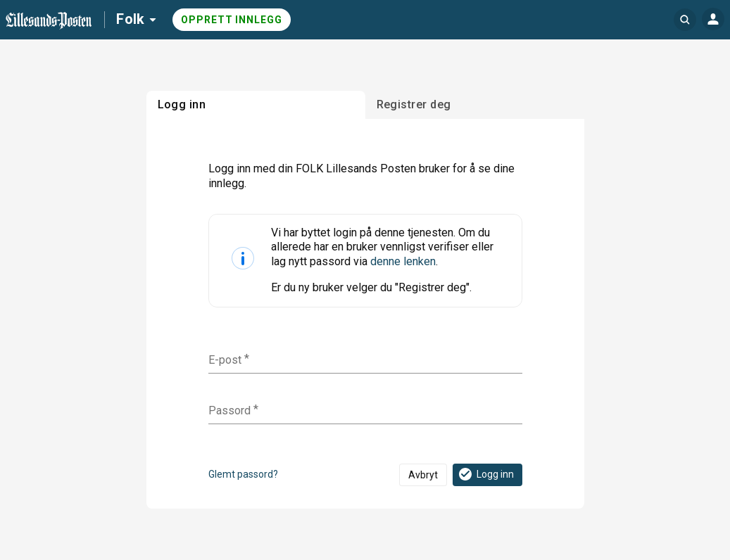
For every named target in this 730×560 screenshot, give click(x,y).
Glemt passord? (243, 474)
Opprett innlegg (232, 20)
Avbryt (423, 475)
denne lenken (403, 261)
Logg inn (485, 474)
